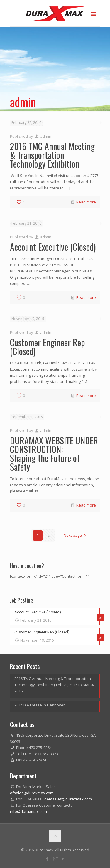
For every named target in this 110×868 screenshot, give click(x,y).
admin (46, 136)
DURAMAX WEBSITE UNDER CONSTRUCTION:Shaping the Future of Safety (54, 454)
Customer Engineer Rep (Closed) (47, 347)
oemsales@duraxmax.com (68, 799)
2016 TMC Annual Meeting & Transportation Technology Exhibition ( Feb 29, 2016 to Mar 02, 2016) (55, 685)
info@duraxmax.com (28, 811)
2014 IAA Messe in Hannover (40, 705)
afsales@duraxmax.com (32, 793)
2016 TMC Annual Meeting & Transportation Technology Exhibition (52, 155)
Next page (75, 535)
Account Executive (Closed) (53, 247)
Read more (86, 202)
